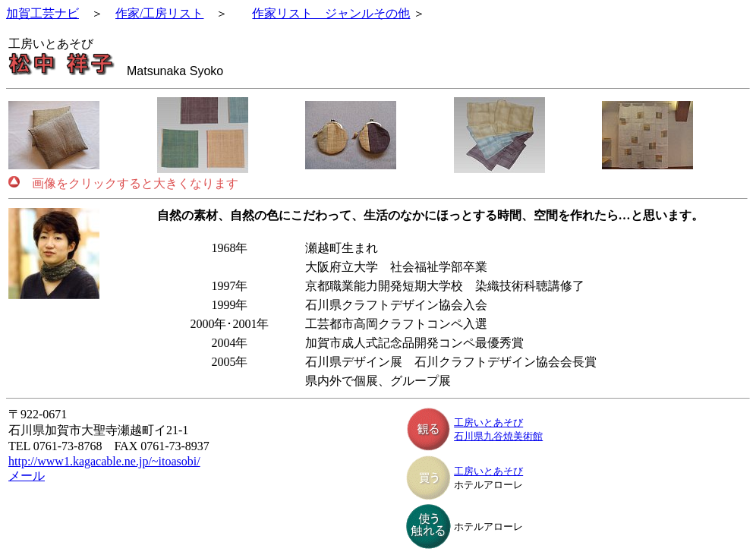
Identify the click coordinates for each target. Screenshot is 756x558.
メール (27, 476)
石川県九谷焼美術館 (498, 436)
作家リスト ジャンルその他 (331, 13)
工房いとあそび (488, 422)
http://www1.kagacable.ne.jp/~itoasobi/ (104, 461)
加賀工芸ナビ (43, 13)
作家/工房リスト (159, 13)
